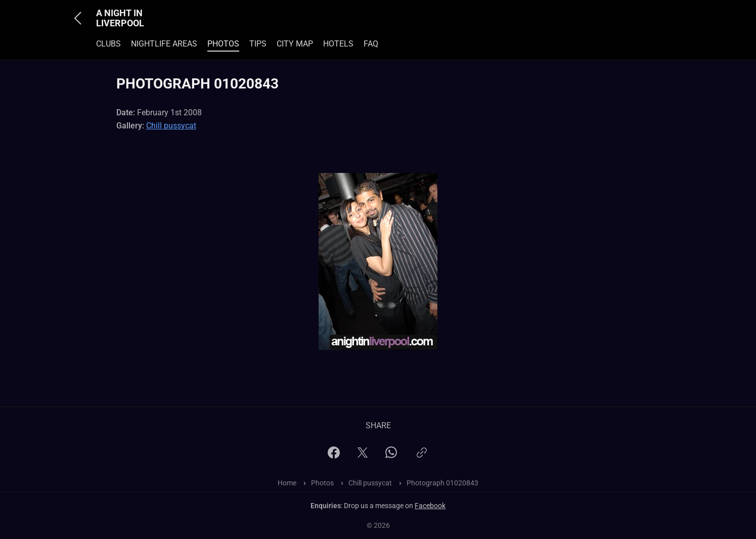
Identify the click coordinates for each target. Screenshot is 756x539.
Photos (223, 44)
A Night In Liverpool (120, 18)
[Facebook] (334, 456)
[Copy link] (422, 457)
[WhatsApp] (391, 455)
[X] (363, 456)
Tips (258, 44)
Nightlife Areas (164, 44)
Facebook (430, 506)
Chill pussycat (171, 126)
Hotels (338, 44)
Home (287, 483)
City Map (295, 44)
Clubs (108, 44)
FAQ (371, 44)
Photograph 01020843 (442, 483)
